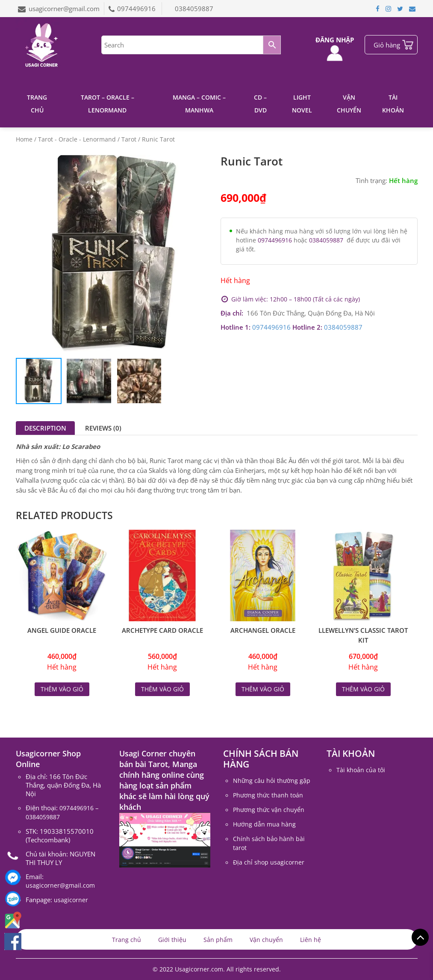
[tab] (45, 428)
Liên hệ (311, 940)
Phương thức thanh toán (268, 795)
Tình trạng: (371, 180)
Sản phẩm (218, 940)
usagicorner (71, 900)
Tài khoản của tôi (361, 770)
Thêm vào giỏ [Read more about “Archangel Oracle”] (263, 689)
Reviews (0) (103, 428)
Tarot (129, 139)
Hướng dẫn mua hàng (264, 824)
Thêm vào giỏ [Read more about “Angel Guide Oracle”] (62, 689)
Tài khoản (393, 104)
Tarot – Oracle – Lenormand (108, 104)
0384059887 (194, 9)
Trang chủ (37, 104)
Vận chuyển (349, 104)
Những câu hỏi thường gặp (272, 781)
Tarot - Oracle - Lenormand (77, 139)
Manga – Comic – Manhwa (199, 104)
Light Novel (302, 104)
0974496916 (137, 9)
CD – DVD (260, 104)
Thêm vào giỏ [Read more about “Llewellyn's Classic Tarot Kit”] (363, 689)
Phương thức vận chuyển (269, 810)
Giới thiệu (172, 940)
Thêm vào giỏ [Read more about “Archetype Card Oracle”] (162, 689)
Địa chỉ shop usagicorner (269, 862)
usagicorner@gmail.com (64, 9)
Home (24, 139)
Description (45, 428)
